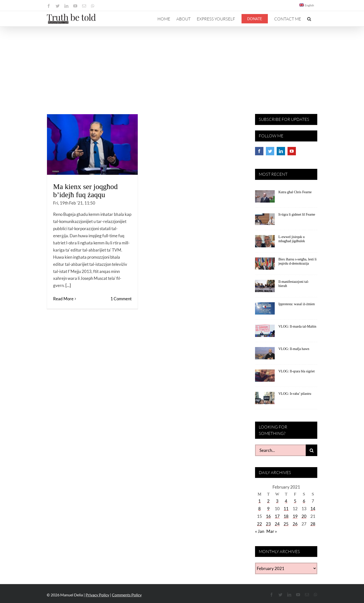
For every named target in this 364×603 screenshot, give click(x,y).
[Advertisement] (182, 63)
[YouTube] (292, 151)
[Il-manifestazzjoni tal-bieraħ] (265, 288)
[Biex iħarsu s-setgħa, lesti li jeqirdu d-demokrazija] (265, 265)
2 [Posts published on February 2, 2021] (268, 501)
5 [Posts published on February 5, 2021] (295, 501)
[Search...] (280, 450)
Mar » (272, 531)
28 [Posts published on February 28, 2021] (313, 524)
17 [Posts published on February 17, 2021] (277, 516)
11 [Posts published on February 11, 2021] (286, 509)
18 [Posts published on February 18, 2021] (286, 516)
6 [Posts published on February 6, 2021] (304, 501)
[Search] (311, 450)
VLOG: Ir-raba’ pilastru (295, 394)
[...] (68, 285)
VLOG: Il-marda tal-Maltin (297, 326)
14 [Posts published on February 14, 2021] (313, 509)
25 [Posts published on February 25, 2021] (286, 524)
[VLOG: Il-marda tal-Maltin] (265, 333)
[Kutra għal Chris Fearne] (265, 198)
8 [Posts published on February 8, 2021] (259, 509)
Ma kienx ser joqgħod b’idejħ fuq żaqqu (85, 190)
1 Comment (121, 299)
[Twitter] (270, 151)
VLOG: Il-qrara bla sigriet (296, 371)
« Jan (260, 531)
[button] (309, 19)
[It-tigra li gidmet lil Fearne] (265, 221)
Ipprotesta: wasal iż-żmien (297, 304)
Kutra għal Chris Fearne (295, 192)
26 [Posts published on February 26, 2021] (295, 524)
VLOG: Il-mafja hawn (294, 349)
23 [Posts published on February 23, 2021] (268, 524)
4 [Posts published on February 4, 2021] (286, 501)
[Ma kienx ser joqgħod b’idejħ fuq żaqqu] (92, 144)
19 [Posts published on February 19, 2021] (295, 516)
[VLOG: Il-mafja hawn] (265, 355)
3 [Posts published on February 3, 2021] (277, 501)
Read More (63, 299)
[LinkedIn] (281, 151)
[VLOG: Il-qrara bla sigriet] (265, 377)
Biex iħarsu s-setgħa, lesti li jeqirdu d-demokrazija (297, 261)
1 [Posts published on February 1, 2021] (259, 501)
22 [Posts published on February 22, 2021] (259, 524)
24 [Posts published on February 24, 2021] (277, 524)
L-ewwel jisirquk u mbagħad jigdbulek (292, 239)
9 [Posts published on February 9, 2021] (268, 509)
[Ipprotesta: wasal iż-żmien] (265, 310)
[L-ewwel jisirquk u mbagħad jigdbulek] (265, 243)
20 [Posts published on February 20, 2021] (304, 516)
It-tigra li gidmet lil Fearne (297, 214)
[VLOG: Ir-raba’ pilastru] (265, 400)
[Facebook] (259, 151)
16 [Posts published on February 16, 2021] (268, 516)
